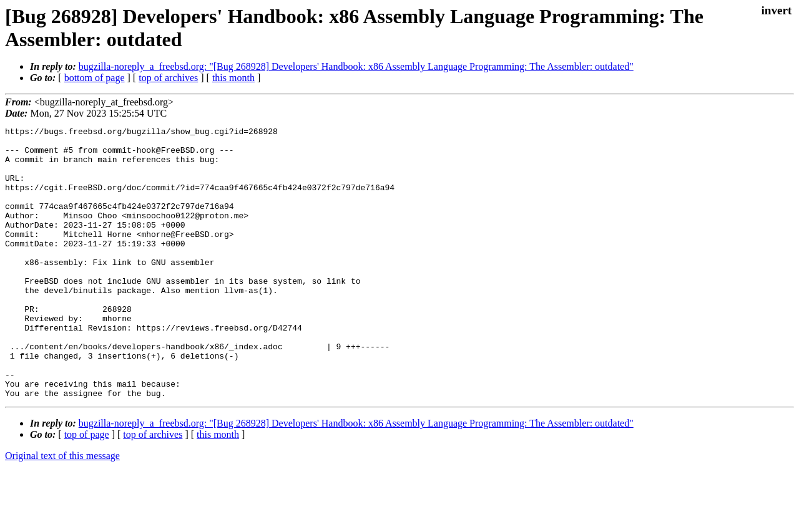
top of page (87, 489)
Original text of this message (62, 510)
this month (233, 78)
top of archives (168, 78)
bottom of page (95, 78)
